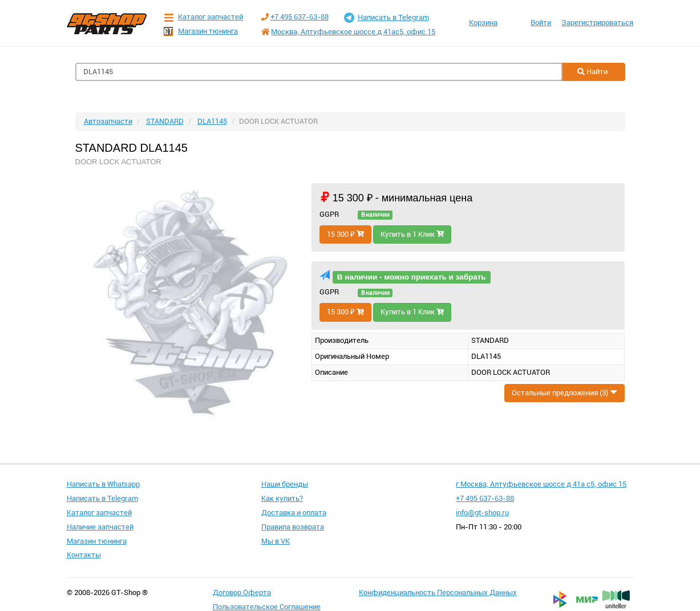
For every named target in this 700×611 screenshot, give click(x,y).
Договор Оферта (242, 592)
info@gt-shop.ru (482, 513)
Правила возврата (293, 527)
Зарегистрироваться (597, 23)
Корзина (483, 23)
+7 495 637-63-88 (300, 17)
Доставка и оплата (294, 513)
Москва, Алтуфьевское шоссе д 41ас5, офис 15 (353, 32)
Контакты (84, 555)
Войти (541, 23)
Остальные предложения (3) (565, 393)
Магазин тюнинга (201, 31)
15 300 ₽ (345, 234)
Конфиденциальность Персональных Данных (438, 592)
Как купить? (282, 498)
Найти (592, 72)
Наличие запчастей (100, 527)
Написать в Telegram (387, 18)
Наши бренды (285, 484)
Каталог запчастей (203, 17)
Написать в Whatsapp (103, 484)
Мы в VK (276, 541)
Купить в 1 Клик (412, 234)
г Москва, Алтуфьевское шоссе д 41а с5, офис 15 (541, 484)
